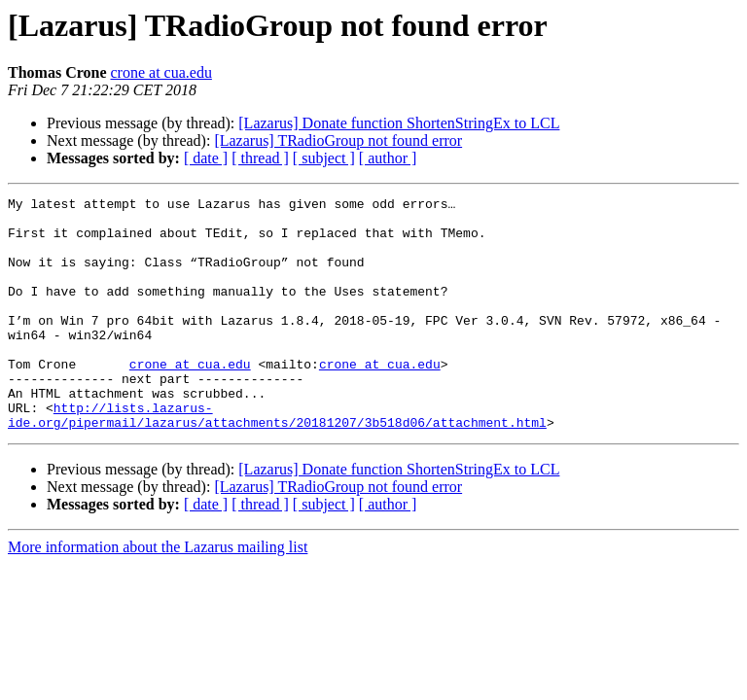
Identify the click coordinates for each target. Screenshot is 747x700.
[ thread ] (260, 158)
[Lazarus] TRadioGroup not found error (338, 140)
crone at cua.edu (161, 72)
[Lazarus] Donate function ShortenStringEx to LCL (399, 123)
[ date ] (206, 158)
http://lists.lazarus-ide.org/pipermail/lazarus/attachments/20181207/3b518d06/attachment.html (277, 460)
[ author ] (388, 158)
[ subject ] (324, 158)
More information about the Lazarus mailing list (158, 594)
